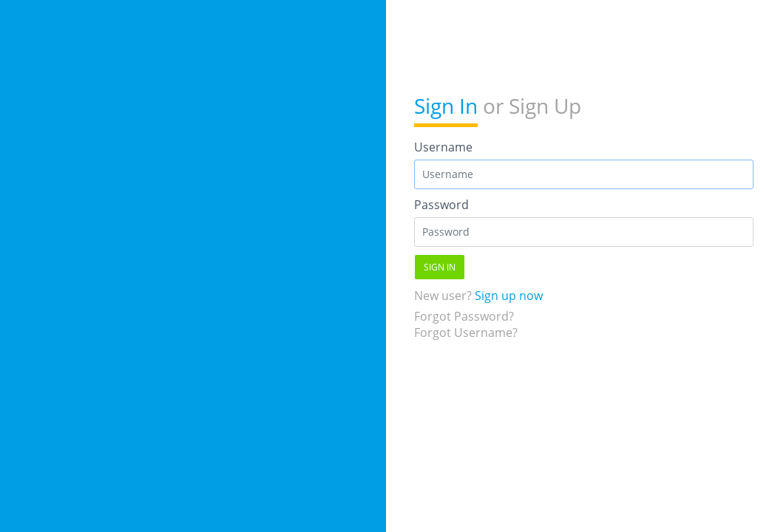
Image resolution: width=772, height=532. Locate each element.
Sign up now (509, 296)
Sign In (446, 106)
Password (441, 205)
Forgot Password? (464, 316)
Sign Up (545, 106)
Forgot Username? (466, 332)
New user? (478, 296)
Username (443, 147)
